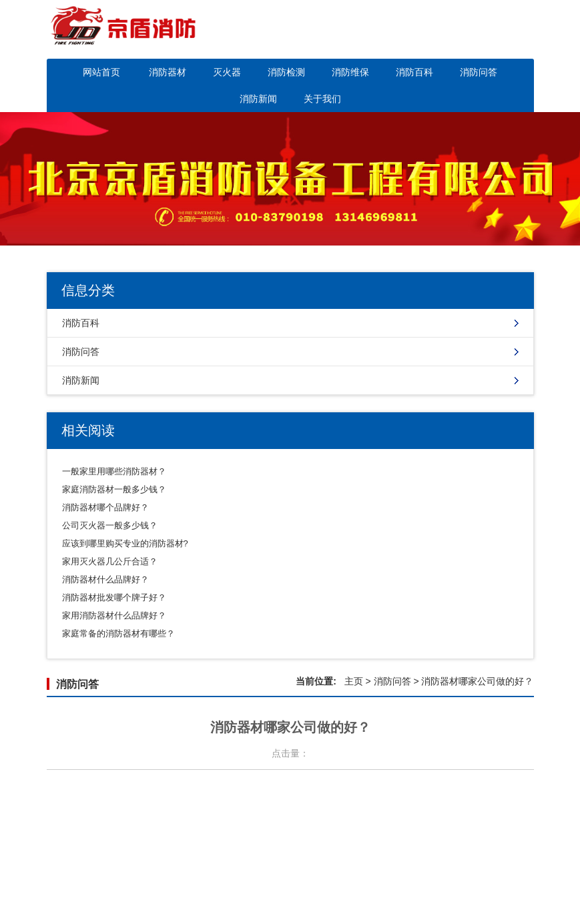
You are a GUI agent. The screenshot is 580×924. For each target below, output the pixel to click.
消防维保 (350, 72)
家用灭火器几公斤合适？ (110, 561)
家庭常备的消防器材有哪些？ (118, 633)
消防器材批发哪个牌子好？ (114, 597)
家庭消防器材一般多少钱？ (114, 489)
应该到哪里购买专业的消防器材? (125, 543)
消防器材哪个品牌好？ (105, 507)
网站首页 (101, 72)
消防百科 (414, 72)
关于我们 (322, 99)
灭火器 (227, 72)
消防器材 (168, 72)
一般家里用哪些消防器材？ (114, 471)
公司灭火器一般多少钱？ (110, 525)
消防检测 (286, 72)
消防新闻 (258, 99)
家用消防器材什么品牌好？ (114, 615)
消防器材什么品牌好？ (105, 579)
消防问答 (479, 72)
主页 (354, 681)
